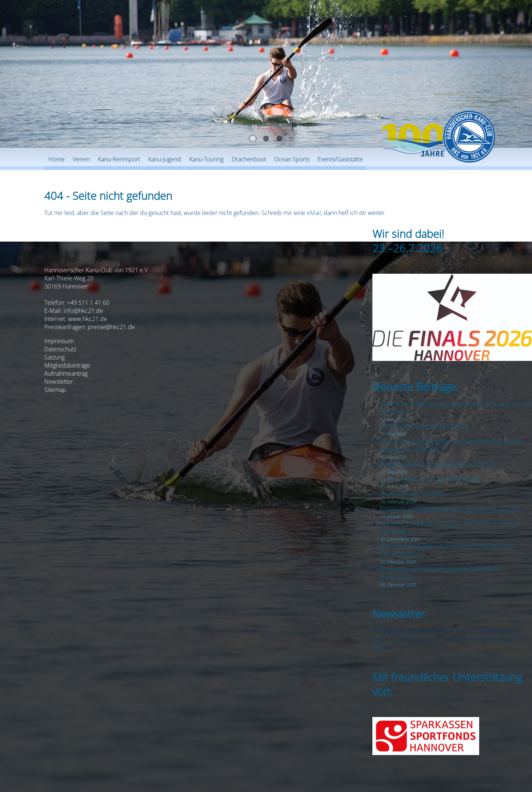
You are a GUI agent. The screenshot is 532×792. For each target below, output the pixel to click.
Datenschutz (60, 349)
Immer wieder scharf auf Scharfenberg (430, 479)
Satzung (54, 357)
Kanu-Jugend (165, 159)
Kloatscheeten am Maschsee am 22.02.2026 (437, 464)
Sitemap (55, 390)
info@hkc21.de (83, 311)
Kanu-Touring (206, 159)
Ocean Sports (292, 159)
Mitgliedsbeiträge (67, 365)
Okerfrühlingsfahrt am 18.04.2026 (424, 427)
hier (378, 647)
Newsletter (59, 382)
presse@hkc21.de (111, 327)
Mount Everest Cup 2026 (412, 494)
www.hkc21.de (88, 319)
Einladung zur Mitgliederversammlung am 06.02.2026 (450, 509)
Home (57, 159)
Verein (81, 159)
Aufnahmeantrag (66, 373)
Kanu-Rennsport (119, 159)
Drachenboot (249, 159)
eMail (314, 213)
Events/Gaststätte (340, 159)
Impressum (59, 341)
